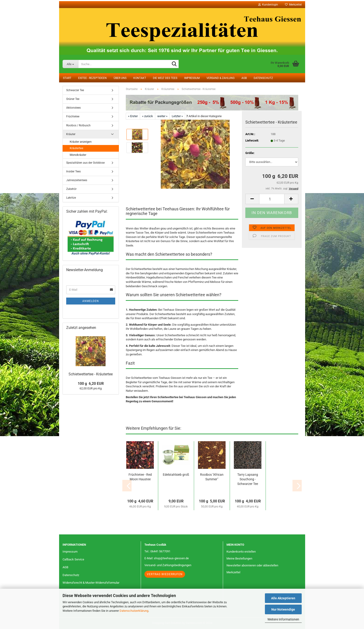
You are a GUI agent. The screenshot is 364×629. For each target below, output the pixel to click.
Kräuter (71, 134)
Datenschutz (263, 78)
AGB (244, 78)
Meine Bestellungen (239, 558)
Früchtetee (73, 116)
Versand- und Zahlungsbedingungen (168, 565)
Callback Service (73, 559)
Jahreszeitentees (77, 180)
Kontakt (140, 78)
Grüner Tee (73, 99)
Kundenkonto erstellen (241, 552)
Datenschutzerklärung (134, 611)
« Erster (133, 116)
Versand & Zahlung (221, 78)
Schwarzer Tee (75, 90)
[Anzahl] (272, 199)
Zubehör (71, 189)
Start (67, 78)
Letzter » (177, 116)
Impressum (192, 78)
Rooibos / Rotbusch (78, 125)
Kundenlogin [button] (268, 5)
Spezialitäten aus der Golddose (85, 163)
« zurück (148, 116)
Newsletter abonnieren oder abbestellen (252, 565)
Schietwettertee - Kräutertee (91, 374)
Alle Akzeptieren (283, 598)
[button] (252, 199)
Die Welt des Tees (165, 78)
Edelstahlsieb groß (176, 475)
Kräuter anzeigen (81, 142)
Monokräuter (78, 155)
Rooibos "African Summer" (212, 477)
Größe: (250, 153)
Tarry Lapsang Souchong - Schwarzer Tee (248, 479)
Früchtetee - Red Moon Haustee (140, 477)
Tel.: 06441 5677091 (157, 551)
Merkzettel (293, 5)
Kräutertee (76, 148)
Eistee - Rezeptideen (92, 78)
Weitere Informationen (283, 619)
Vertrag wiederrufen (165, 574)
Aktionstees (73, 108)
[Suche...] (70, 64)
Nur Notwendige (283, 609)
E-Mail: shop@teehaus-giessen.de (167, 558)
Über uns (120, 78)
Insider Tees (73, 171)
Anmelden (91, 301)
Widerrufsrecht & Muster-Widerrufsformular (91, 583)
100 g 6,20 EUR (91, 384)
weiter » (162, 116)
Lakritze (71, 198)
